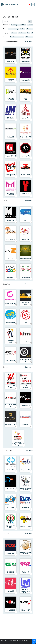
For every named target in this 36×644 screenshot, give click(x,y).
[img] (33, 5)
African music (30, 37)
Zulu (28, 33)
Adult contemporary (17, 37)
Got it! (34, 641)
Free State (22, 25)
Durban (22, 29)
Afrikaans (22, 33)
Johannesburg (13, 29)
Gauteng (14, 25)
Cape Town (30, 29)
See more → (29, 42)
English (14, 33)
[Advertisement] (18, 12)
